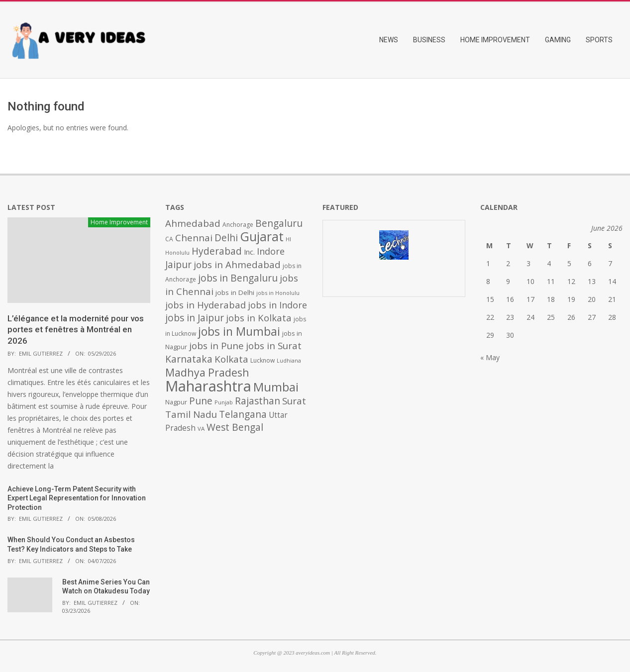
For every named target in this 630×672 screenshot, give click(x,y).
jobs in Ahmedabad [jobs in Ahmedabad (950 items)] (237, 264)
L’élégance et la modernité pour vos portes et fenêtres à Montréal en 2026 (76, 330)
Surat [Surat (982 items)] (294, 401)
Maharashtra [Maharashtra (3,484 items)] (208, 386)
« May (490, 357)
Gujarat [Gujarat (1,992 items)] (262, 237)
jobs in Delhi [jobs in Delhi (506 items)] (235, 292)
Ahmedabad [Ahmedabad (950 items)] (193, 223)
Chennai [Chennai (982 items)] (194, 238)
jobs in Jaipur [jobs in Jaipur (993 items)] (195, 318)
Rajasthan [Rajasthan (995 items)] (258, 401)
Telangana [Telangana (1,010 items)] (243, 414)
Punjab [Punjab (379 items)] (224, 402)
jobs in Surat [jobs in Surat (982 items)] (274, 346)
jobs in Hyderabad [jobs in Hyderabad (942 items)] (206, 305)
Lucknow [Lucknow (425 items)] (262, 360)
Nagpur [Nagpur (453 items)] (176, 402)
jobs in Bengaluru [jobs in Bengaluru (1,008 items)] (238, 278)
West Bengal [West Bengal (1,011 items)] (235, 427)
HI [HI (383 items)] (288, 239)
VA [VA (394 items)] (201, 429)
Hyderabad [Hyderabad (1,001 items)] (217, 251)
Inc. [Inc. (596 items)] (249, 252)
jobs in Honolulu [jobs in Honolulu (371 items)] (278, 293)
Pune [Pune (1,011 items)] (201, 401)
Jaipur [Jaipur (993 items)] (178, 265)
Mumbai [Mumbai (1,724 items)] (276, 387)
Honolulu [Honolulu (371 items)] (177, 252)
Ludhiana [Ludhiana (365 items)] (289, 361)
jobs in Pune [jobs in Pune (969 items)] (216, 346)
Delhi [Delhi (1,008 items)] (226, 238)
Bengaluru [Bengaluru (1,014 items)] (279, 223)
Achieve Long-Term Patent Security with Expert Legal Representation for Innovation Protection (77, 498)
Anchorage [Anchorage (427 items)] (238, 225)
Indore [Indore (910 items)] (271, 251)
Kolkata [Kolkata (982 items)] (231, 359)
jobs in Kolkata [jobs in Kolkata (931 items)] (259, 318)
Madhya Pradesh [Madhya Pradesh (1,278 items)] (207, 372)
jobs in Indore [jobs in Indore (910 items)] (277, 305)
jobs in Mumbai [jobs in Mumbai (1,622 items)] (239, 331)
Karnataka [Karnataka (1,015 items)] (189, 359)
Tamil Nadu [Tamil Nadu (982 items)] (191, 414)
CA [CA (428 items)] (169, 239)
